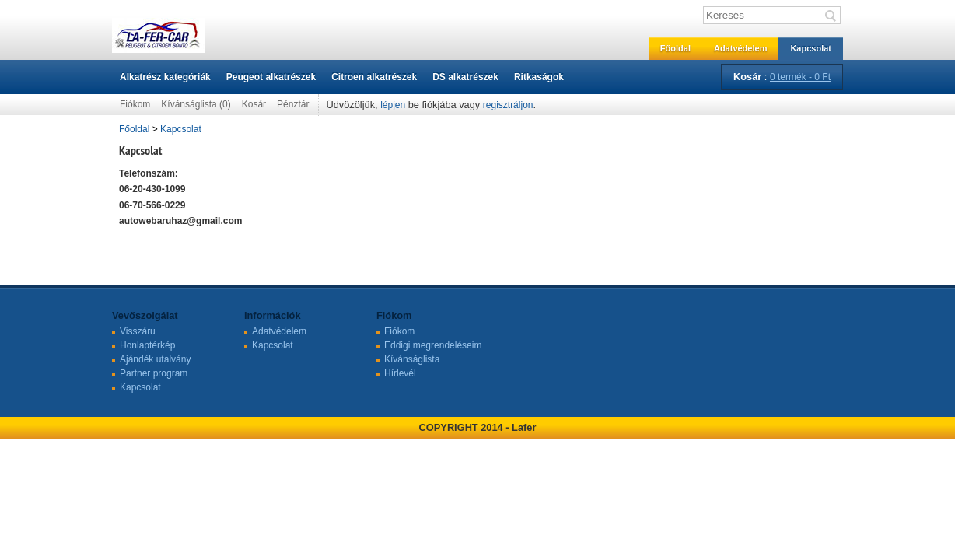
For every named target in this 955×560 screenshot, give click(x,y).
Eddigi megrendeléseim (433, 345)
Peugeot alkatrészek (271, 77)
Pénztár (293, 104)
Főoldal (675, 48)
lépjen (393, 105)
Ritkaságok (539, 77)
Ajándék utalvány (155, 359)
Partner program (154, 373)
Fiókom (135, 104)
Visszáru (138, 331)
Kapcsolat (811, 48)
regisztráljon (508, 105)
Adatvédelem (740, 48)
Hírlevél (400, 373)
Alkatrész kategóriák (165, 77)
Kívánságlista (412, 359)
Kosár (254, 104)
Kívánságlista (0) (196, 104)
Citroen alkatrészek (374, 77)
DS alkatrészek (465, 77)
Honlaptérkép (147, 345)
